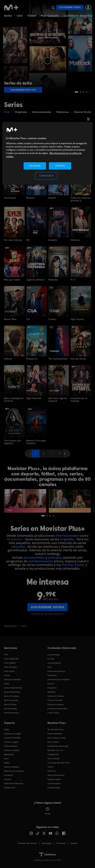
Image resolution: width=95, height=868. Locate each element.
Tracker (52, 319)
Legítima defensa (35, 280)
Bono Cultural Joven (57, 738)
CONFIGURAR (46, 176)
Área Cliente (53, 742)
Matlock (30, 198)
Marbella (53, 280)
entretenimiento (41, 561)
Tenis (6, 759)
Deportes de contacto (14, 771)
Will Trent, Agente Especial (58, 400)
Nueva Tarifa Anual (56, 775)
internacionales (67, 536)
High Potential (34, 398)
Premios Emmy (73, 565)
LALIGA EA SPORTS (12, 738)
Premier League (11, 742)
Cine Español (10, 663)
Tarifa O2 (52, 771)
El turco (51, 684)
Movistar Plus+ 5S (55, 750)
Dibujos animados (55, 704)
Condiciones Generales (58, 746)
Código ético (53, 754)
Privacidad (61, 843)
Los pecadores (54, 663)
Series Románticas (12, 692)
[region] (47, 153)
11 (59, 454)
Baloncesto (9, 754)
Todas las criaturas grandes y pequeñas (80, 199)
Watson (8, 359)
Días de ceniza (78, 359)
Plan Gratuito (50, 16)
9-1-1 (73, 280)
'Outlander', (15, 539)
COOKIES (74, 843)
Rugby (7, 763)
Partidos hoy (10, 788)
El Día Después (11, 746)
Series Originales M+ (13, 688)
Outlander (52, 675)
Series (8, 16)
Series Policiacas (11, 696)
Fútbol (32, 16)
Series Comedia (11, 700)
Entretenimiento (11, 713)
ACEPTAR (60, 166)
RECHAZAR (35, 166)
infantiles (18, 547)
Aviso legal (47, 843)
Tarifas (50, 767)
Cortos (7, 675)
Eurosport (8, 775)
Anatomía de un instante (79, 400)
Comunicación (54, 783)
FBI (28, 240)
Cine (20, 16)
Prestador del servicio (27, 843)
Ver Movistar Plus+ (56, 730)
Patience (75, 240)
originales (67, 539)
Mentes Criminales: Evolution (36, 442)
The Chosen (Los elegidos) (13, 442)
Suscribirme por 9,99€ (23, 90)
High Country (77, 319)
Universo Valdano (12, 750)
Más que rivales (12, 280)
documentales (34, 557)
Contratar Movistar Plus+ (59, 763)
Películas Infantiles (12, 680)
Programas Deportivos (57, 709)
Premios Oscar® (55, 700)
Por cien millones (13, 240)
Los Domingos (54, 655)
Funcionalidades (55, 734)
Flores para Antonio (56, 671)
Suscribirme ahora (70, 7)
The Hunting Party (58, 359)
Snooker (8, 779)
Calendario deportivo (78, 16)
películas (55, 557)
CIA (28, 319)
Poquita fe (32, 359)
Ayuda (48, 811)
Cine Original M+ (11, 659)
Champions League (13, 734)
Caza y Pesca (53, 713)
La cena (51, 659)
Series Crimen (10, 704)
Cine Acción (9, 671)
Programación (54, 788)
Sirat (50, 667)
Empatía (53, 240)
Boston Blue (10, 319)
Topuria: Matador (12, 767)
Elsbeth (52, 198)
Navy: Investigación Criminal (14, 400)
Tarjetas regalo (54, 779)
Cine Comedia (10, 667)
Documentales (10, 709)
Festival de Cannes (56, 696)
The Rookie (10, 198)
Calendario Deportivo (14, 783)
